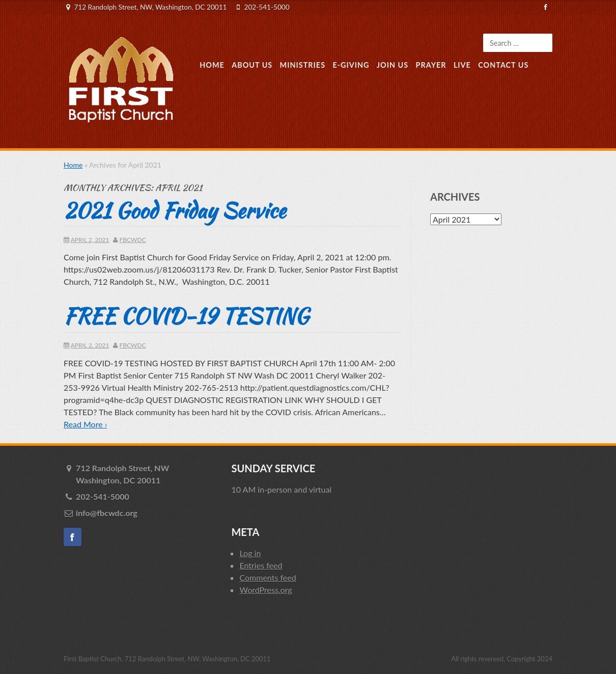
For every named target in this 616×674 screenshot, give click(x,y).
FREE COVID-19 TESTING (186, 316)
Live (462, 65)
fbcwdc (133, 240)
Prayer (431, 65)
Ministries (303, 65)
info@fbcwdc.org (107, 513)
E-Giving (351, 65)
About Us (252, 65)
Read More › (85, 424)
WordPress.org (265, 590)
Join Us (393, 65)
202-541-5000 (267, 7)
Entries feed (261, 565)
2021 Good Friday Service (175, 210)
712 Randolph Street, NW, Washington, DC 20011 (150, 7)
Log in (250, 553)
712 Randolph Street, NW (146, 475)
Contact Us (503, 65)
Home (212, 65)
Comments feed (268, 577)
